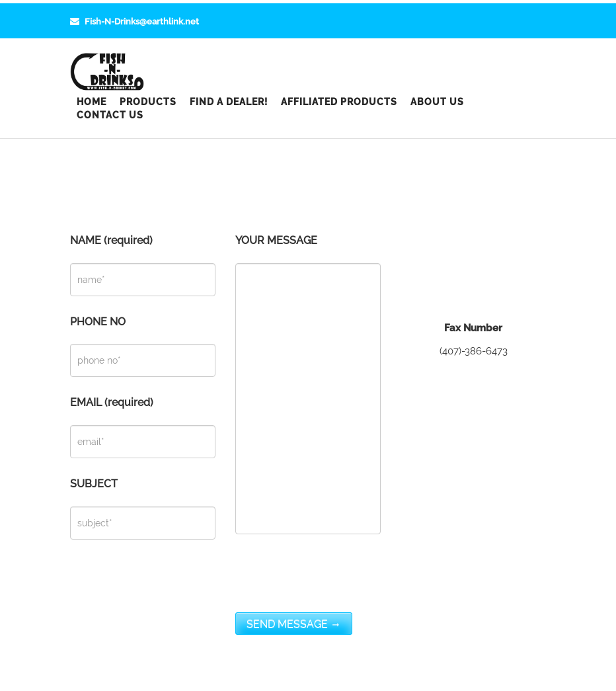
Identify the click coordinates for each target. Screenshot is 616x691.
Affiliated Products (339, 102)
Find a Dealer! (229, 102)
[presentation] (336, 587)
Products (148, 102)
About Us (437, 102)
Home (92, 102)
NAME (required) (143, 265)
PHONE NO (143, 347)
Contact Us (110, 115)
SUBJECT (143, 509)
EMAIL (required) (143, 427)
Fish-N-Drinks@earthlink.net (135, 21)
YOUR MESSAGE (308, 385)
